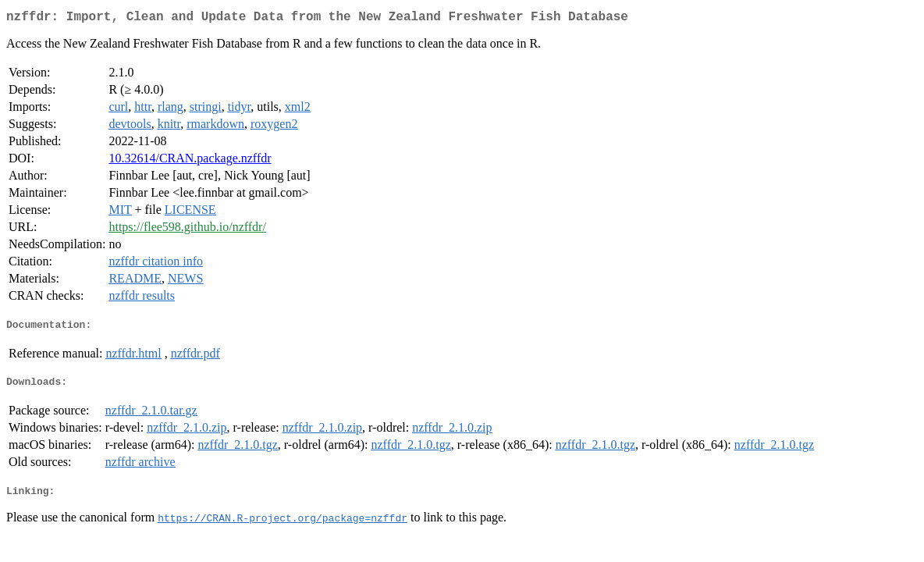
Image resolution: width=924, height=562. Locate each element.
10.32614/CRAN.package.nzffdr (190, 161)
